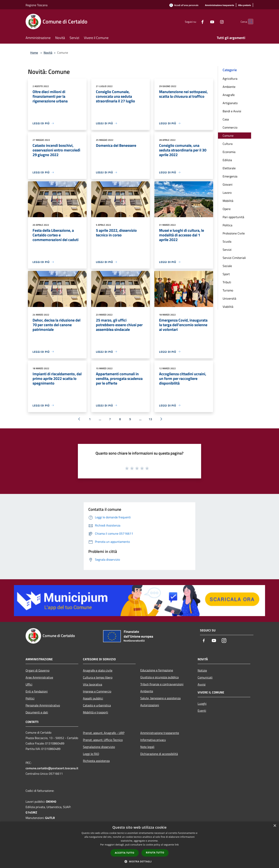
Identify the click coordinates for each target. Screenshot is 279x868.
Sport (226, 274)
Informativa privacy (153, 740)
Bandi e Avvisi (232, 111)
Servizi (227, 250)
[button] (139, 861)
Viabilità (228, 307)
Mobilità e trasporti (96, 712)
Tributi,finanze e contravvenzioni (162, 684)
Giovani (228, 184)
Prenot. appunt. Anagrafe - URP (104, 733)
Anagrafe (229, 95)
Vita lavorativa (93, 684)
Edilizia (227, 160)
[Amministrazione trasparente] (220, 5)
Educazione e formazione (157, 670)
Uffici (29, 684)
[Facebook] (195, 21)
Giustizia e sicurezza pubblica (159, 677)
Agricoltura (230, 79)
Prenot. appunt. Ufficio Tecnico (103, 740)
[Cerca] (249, 22)
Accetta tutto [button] (125, 853)
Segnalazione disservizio (99, 747)
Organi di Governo (37, 670)
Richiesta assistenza (96, 761)
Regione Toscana (37, 5)
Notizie (202, 670)
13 (150, 419)
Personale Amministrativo (43, 705)
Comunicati (205, 677)
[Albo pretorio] (245, 5)
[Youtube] (205, 21)
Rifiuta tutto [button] (155, 853)
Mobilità (228, 201)
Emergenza (230, 176)
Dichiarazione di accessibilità (159, 754)
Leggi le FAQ (91, 754)
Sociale (227, 266)
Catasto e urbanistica (97, 705)
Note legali (147, 747)
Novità (48, 53)
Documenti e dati (37, 712)
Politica (227, 225)
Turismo (228, 290)
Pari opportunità (233, 217)
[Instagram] (214, 21)
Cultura (228, 144)
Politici (30, 698)
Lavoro (227, 193)
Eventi (202, 711)
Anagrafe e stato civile (98, 670)
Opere (227, 209)
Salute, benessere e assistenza (160, 698)
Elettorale (229, 168)
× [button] (275, 826)
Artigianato (230, 103)
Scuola (227, 241)
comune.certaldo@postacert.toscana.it (52, 768)
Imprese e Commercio (97, 691)
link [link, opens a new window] (177, 845)
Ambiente (229, 87)
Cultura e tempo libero (98, 677)
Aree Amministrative (39, 677)
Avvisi (202, 684)
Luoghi (202, 704)
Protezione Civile (234, 233)
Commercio (230, 127)
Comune (228, 136)
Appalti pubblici (93, 698)
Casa (226, 119)
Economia (229, 152)
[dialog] (139, 845)
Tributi (227, 282)
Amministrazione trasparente (160, 733)
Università (229, 298)
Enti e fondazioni (37, 691)
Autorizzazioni (150, 705)
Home (34, 53)
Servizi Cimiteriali (234, 258)
